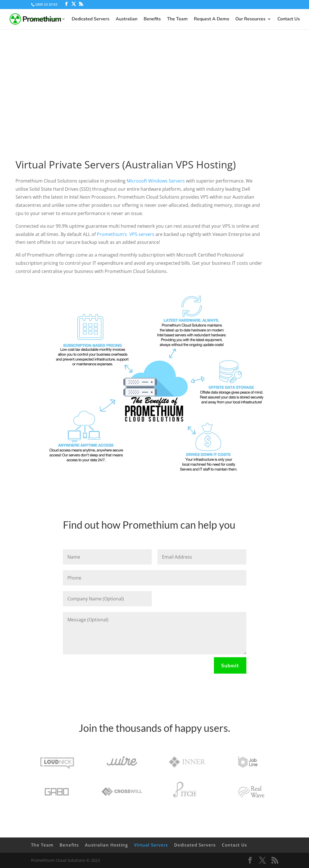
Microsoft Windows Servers (156, 181)
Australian (127, 19)
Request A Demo (212, 19)
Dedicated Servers (91, 19)
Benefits (152, 19)
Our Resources (250, 19)
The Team (177, 19)
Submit (230, 665)
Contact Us (289, 19)
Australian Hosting (106, 845)
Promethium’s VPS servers (126, 234)
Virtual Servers (44, 19)
